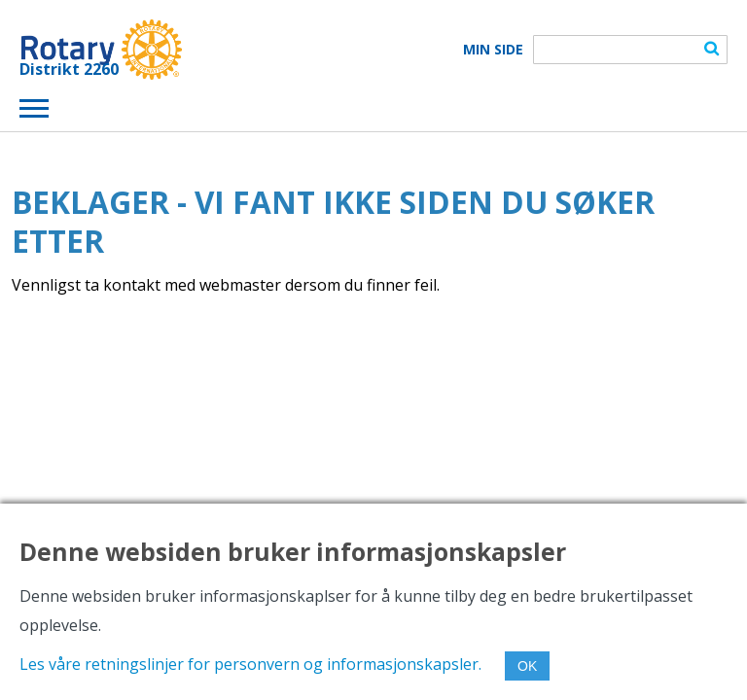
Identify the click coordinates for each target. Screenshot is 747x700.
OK (527, 666)
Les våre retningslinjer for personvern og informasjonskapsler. (250, 664)
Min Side (493, 50)
